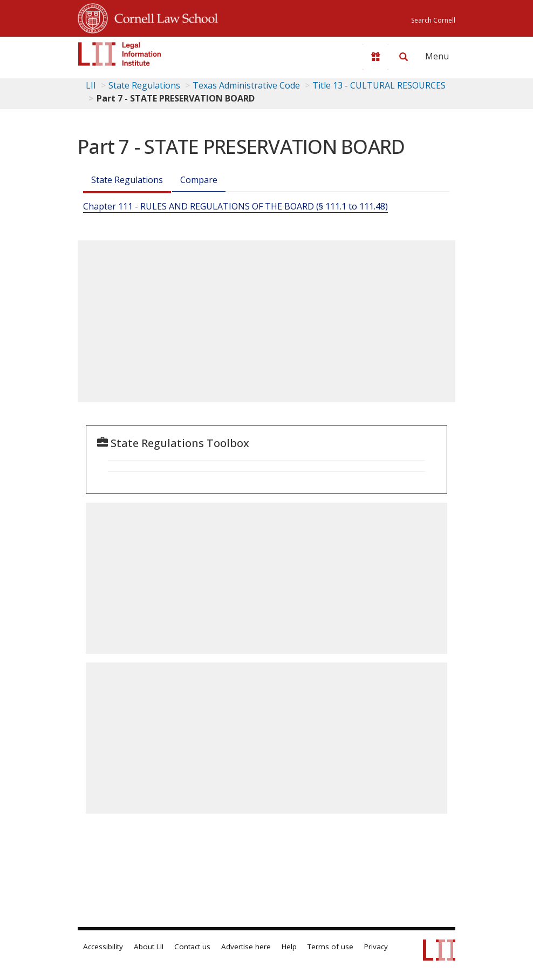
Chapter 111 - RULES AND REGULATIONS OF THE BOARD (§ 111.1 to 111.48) (235, 206)
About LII (149, 947)
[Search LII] (404, 57)
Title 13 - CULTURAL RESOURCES (379, 85)
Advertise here (246, 947)
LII (91, 85)
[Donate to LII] (375, 57)
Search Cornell (433, 20)
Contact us (192, 947)
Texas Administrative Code (246, 85)
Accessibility (103, 947)
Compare (199, 180)
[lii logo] (120, 54)
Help (289, 947)
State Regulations (144, 85)
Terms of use (330, 947)
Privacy (376, 947)
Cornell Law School (163, 17)
